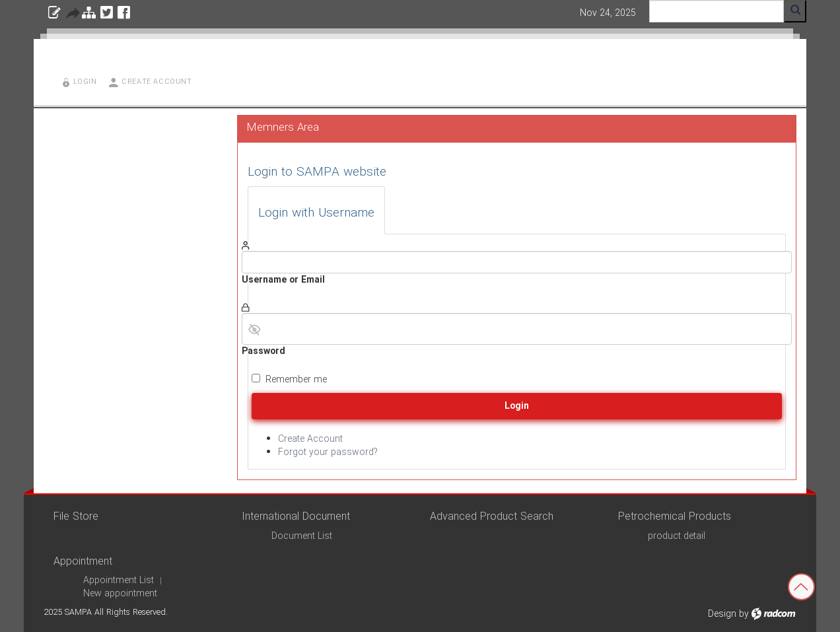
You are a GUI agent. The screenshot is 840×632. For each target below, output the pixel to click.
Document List (302, 536)
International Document (296, 517)
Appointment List (119, 580)
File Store (76, 517)
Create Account (310, 439)
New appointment (120, 594)
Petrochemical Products (675, 517)
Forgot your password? (328, 452)
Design (722, 614)
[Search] (717, 11)
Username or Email (283, 280)
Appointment (83, 562)
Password (263, 351)
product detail (677, 536)
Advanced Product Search (492, 517)
